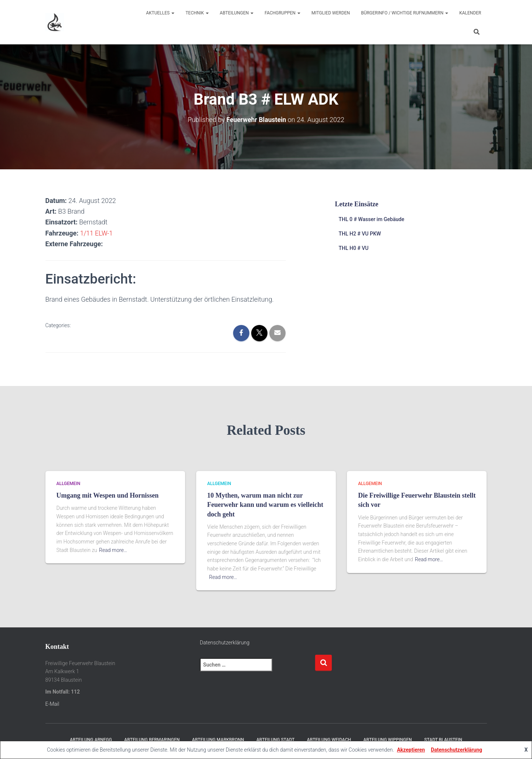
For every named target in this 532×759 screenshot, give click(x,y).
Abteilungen (237, 13)
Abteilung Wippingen (388, 739)
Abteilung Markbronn (218, 739)
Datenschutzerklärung (225, 643)
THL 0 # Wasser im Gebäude (371, 219)
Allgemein (69, 483)
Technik (197, 13)
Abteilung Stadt (275, 739)
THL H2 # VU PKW (360, 234)
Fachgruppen (282, 13)
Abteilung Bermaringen (152, 739)
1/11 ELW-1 (97, 233)
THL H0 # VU (353, 248)
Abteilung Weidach (329, 739)
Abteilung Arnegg (91, 739)
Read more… (113, 550)
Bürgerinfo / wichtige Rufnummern (405, 13)
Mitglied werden (331, 13)
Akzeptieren (411, 750)
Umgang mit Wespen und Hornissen (108, 495)
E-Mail (52, 704)
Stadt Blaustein (443, 739)
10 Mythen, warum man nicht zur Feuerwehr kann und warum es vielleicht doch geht (265, 505)
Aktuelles (160, 13)
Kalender (470, 13)
